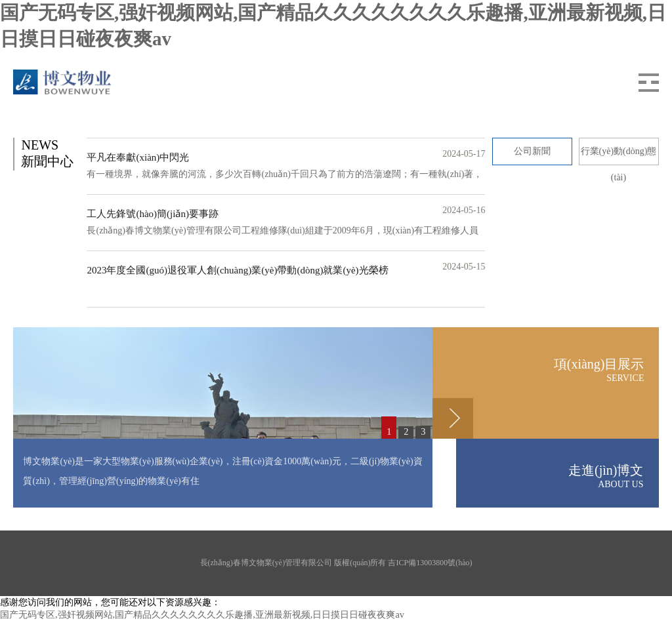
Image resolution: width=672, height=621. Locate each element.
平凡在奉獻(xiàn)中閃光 (138, 157)
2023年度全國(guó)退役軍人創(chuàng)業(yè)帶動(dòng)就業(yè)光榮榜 (237, 270)
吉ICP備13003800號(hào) (430, 563)
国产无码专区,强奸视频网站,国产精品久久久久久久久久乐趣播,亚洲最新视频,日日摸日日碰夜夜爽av (202, 614)
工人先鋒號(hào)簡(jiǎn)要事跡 (152, 214)
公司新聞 (532, 151)
